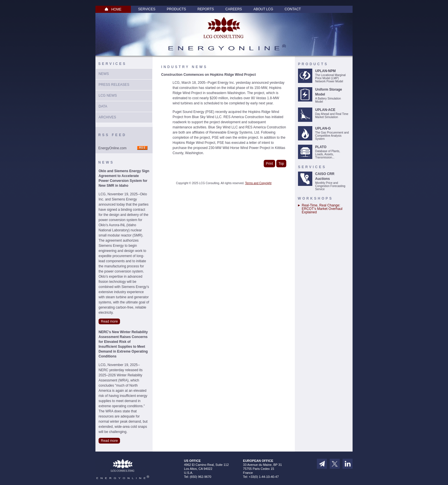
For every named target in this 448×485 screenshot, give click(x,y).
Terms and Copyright (258, 183)
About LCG (263, 9)
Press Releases (114, 85)
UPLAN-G (323, 128)
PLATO (321, 147)
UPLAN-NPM (325, 71)
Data (103, 106)
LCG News (108, 96)
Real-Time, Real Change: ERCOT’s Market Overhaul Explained (322, 209)
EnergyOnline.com (112, 148)
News (104, 74)
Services (147, 9)
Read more (109, 321)
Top (281, 164)
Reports (206, 9)
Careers (234, 9)
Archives (107, 117)
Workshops (315, 198)
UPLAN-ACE (325, 110)
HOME (113, 9)
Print (270, 164)
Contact (293, 9)
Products (176, 9)
